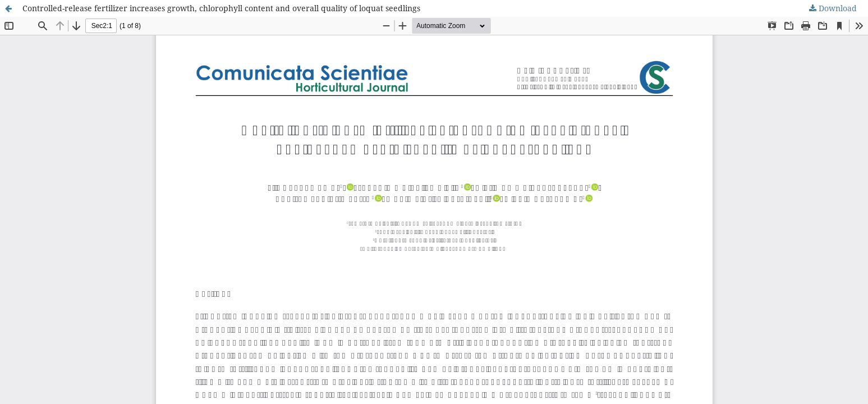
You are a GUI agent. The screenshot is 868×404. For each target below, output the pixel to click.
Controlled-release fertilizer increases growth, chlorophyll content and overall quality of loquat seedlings (221, 8)
